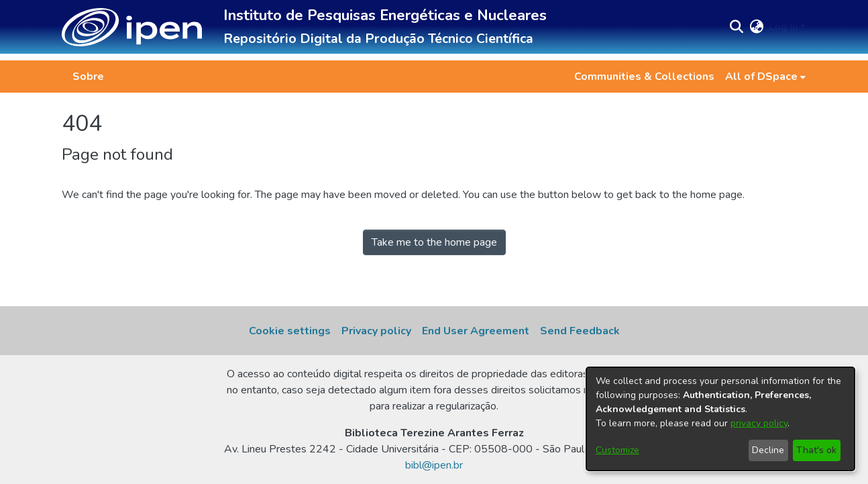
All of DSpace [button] (761, 77)
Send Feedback (580, 331)
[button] (132, 27)
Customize (617, 450)
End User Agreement (476, 331)
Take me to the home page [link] (434, 242)
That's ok (816, 450)
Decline (768, 450)
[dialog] (720, 419)
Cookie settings (290, 331)
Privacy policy (376, 331)
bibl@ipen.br (434, 465)
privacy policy (759, 423)
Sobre (88, 77)
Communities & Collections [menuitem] (644, 77)
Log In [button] (784, 27)
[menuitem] (765, 77)
